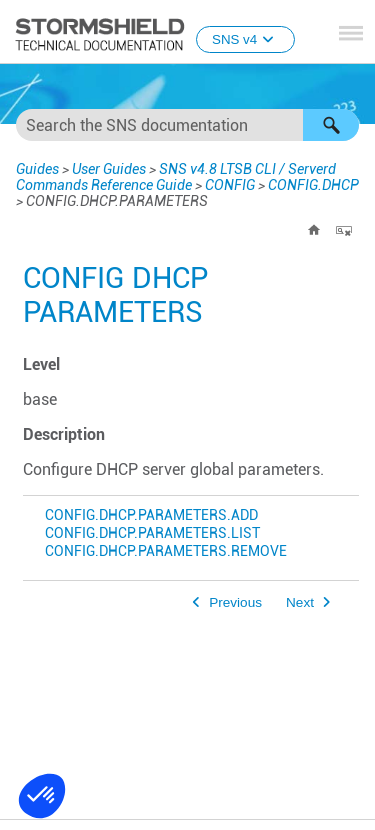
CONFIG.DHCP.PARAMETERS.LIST (152, 533)
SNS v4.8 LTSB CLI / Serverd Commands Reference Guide (176, 177)
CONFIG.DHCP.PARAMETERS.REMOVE (166, 551)
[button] (331, 125)
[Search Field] (187, 125)
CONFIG (230, 185)
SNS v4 (245, 39)
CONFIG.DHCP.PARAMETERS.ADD (151, 515)
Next (300, 602)
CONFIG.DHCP (313, 185)
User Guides (109, 169)
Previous (235, 602)
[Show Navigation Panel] (351, 33)
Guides (37, 169)
